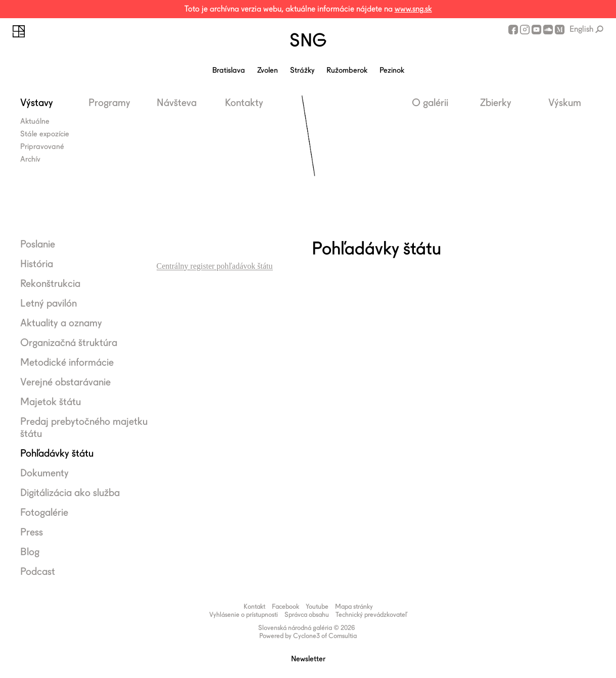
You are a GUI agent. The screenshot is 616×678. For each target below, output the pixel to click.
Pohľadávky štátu (57, 453)
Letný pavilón (49, 303)
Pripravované (42, 147)
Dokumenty (44, 473)
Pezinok (392, 70)
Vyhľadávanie (599, 29)
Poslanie (38, 244)
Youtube (536, 30)
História (37, 264)
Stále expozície (45, 134)
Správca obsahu (307, 615)
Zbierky (496, 103)
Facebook (513, 30)
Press (32, 532)
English (581, 29)
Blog (30, 552)
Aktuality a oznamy (61, 323)
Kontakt (254, 607)
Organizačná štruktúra (69, 343)
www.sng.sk (413, 9)
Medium (560, 30)
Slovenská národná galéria (19, 31)
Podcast (38, 571)
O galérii (430, 103)
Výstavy (37, 103)
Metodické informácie (67, 362)
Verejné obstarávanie (65, 382)
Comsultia (343, 636)
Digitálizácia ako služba (70, 493)
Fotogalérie (44, 512)
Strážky (302, 70)
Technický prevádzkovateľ (371, 615)
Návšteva (177, 103)
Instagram (525, 30)
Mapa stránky (354, 607)
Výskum (565, 103)
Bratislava (229, 70)
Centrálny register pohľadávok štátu (215, 266)
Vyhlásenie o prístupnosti (244, 615)
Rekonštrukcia (50, 283)
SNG (308, 40)
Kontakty (244, 103)
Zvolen (268, 70)
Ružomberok (347, 70)
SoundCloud (548, 30)
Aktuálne (35, 121)
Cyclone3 (306, 636)
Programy (109, 103)
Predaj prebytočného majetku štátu (84, 427)
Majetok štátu (51, 402)
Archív (30, 159)
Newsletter (308, 659)
